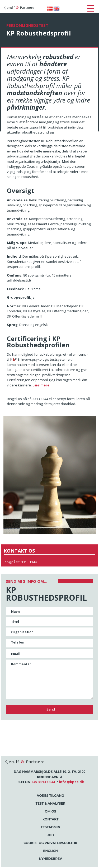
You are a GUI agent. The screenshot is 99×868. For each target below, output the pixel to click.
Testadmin (50, 827)
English (50, 851)
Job (50, 835)
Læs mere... (43, 385)
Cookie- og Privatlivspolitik (50, 843)
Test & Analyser (51, 803)
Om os (51, 811)
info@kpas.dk (71, 782)
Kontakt (50, 819)
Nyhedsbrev (50, 859)
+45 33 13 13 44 (43, 782)
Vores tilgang (51, 796)
